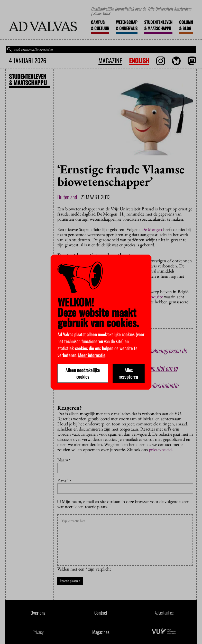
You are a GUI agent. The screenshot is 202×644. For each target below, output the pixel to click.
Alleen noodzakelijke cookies (83, 373)
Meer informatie (92, 355)
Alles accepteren (129, 373)
